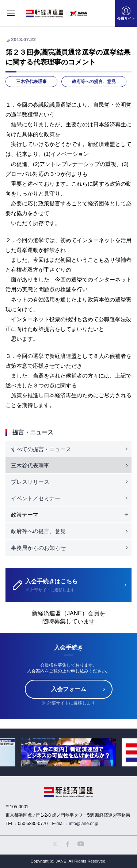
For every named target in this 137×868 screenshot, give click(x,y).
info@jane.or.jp (84, 824)
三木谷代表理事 (31, 82)
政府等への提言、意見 (94, 82)
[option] (68, 752)
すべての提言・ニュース (41, 449)
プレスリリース (30, 482)
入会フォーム (69, 689)
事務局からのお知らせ (38, 548)
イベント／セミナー (36, 498)
